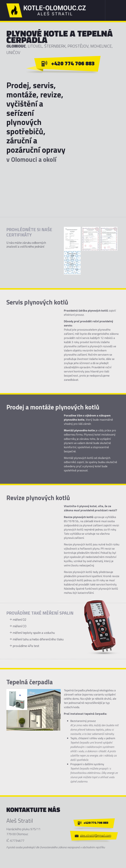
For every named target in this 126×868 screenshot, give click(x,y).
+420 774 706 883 (73, 63)
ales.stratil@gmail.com (96, 835)
